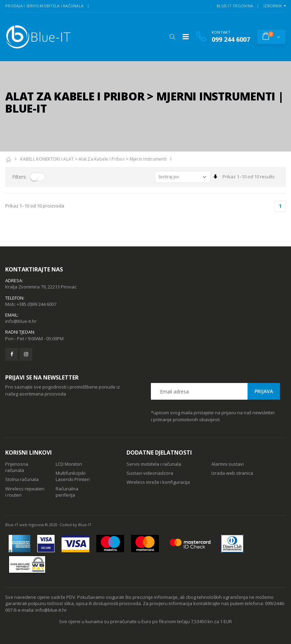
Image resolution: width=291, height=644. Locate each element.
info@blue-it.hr (21, 321)
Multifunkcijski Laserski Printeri (73, 476)
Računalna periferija (67, 492)
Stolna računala (22, 479)
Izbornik (273, 6)
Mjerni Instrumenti (148, 159)
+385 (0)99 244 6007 (37, 304)
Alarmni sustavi (228, 464)
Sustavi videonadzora (150, 473)
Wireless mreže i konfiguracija (158, 482)
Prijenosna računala (17, 467)
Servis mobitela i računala (154, 464)
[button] (172, 37)
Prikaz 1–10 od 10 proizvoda (35, 206)
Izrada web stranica (232, 473)
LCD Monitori (69, 464)
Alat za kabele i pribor (102, 159)
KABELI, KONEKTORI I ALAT (47, 159)
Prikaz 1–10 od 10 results (249, 177)
